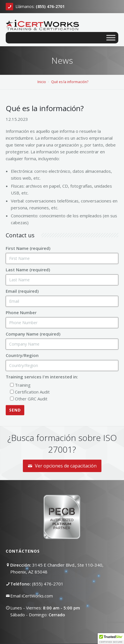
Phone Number (21, 312)
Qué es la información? (70, 82)
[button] (111, 639)
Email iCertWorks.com (32, 596)
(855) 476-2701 (48, 584)
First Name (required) (28, 248)
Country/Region (22, 355)
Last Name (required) (28, 270)
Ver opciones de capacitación (62, 466)
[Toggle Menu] (111, 38)
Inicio (42, 82)
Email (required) (22, 291)
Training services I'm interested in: (42, 377)
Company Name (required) (33, 334)
